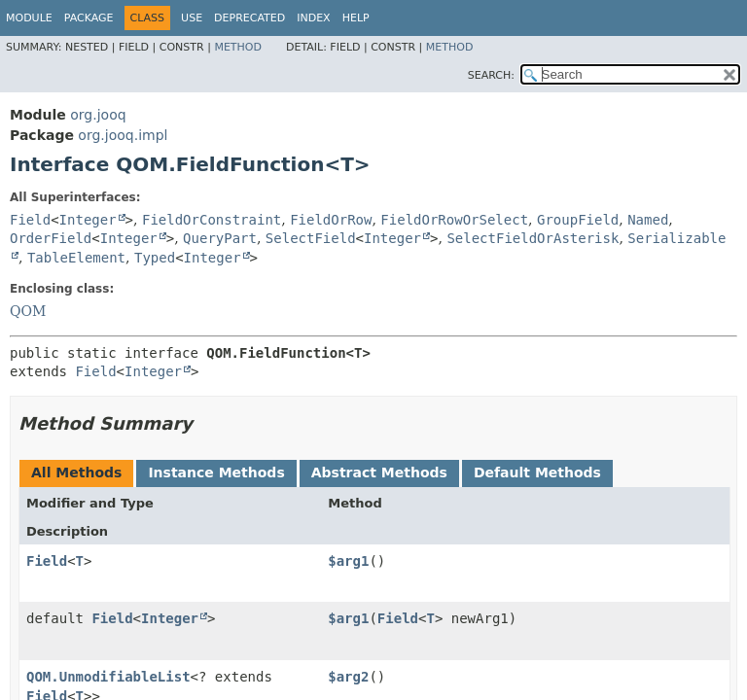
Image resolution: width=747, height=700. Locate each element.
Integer (88, 220)
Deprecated (249, 18)
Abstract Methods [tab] (379, 472)
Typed (155, 258)
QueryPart (220, 238)
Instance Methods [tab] (216, 472)
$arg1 (348, 561)
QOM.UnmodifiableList (108, 677)
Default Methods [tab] (537, 472)
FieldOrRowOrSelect (454, 220)
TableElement (76, 258)
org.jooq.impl (123, 135)
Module (29, 18)
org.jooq (98, 115)
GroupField (578, 220)
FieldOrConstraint (212, 220)
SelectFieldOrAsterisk (533, 238)
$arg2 (348, 677)
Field (30, 220)
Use (192, 18)
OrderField (51, 238)
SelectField (311, 238)
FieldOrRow (331, 220)
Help (356, 18)
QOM (28, 311)
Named (648, 220)
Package (89, 18)
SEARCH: (491, 75)
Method (238, 47)
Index (313, 18)
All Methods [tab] (76, 472)
